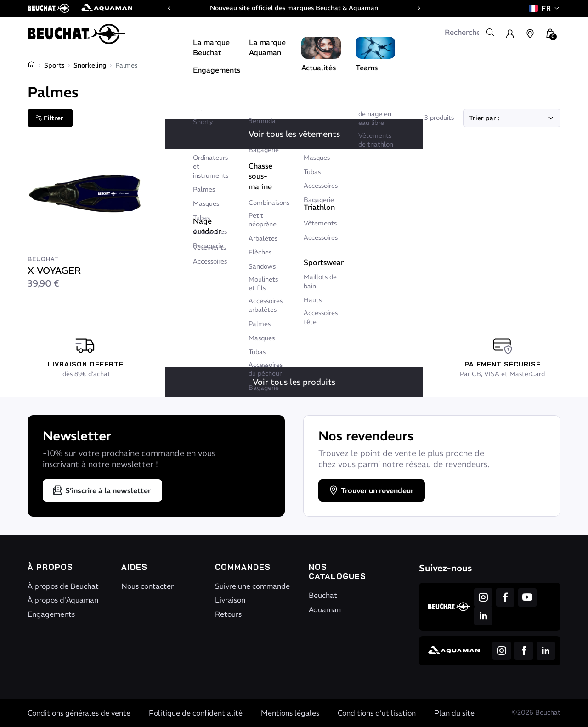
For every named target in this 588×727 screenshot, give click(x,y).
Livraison (230, 600)
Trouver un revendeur (371, 490)
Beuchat (323, 595)
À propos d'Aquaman (63, 600)
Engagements (51, 614)
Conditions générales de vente (79, 713)
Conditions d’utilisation (377, 713)
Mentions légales (290, 713)
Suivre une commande (252, 586)
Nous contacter (147, 586)
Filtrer (49, 118)
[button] (550, 34)
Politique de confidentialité (196, 713)
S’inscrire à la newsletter (102, 490)
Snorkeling (90, 65)
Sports (54, 65)
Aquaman (325, 609)
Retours (228, 614)
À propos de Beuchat (63, 586)
